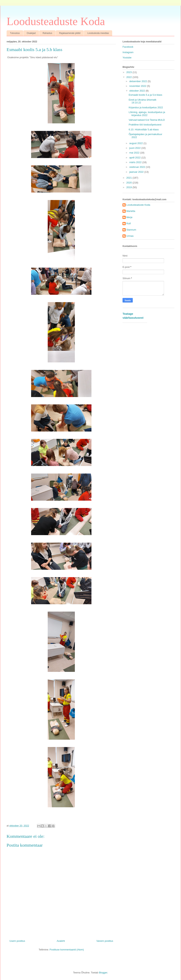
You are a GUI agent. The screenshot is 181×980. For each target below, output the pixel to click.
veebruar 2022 (138, 167)
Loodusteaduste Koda (56, 21)
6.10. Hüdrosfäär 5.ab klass (144, 129)
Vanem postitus (105, 941)
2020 (129, 183)
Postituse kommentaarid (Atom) (67, 950)
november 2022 (138, 86)
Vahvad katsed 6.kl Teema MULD (147, 120)
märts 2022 (136, 162)
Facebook (128, 47)
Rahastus (47, 33)
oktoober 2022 (138, 91)
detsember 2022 (139, 81)
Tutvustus (15, 33)
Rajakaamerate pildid (70, 33)
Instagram (128, 52)
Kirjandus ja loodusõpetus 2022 (146, 107)
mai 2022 (135, 153)
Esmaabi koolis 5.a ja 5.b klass (145, 95)
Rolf (128, 223)
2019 (129, 187)
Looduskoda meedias (98, 33)
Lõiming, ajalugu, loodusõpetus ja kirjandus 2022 (147, 114)
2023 (129, 72)
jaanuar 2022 (137, 172)
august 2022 (136, 143)
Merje (129, 217)
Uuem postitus (17, 941)
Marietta (131, 211)
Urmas (130, 236)
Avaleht (61, 941)
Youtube (127, 58)
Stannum (131, 230)
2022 (129, 77)
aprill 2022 (135, 158)
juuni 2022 (135, 148)
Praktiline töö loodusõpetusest (145, 125)
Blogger (103, 973)
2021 (129, 178)
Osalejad (31, 33)
